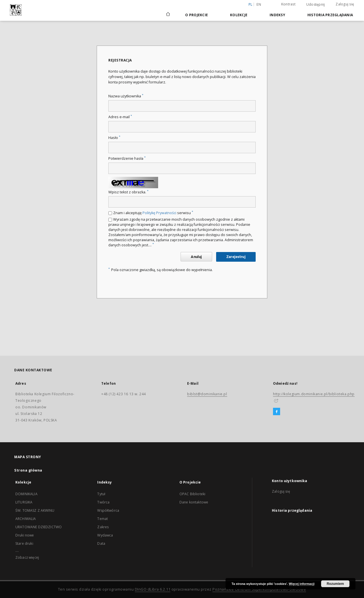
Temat (103, 519)
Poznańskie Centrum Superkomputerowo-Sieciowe (259, 589)
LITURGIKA (24, 502)
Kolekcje (239, 15)
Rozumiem (335, 584)
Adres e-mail (120, 117)
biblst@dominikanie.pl (207, 394)
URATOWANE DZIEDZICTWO (39, 527)
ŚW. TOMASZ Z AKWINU (35, 510)
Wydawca (105, 535)
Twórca (103, 502)
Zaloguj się (345, 4)
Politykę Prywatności (159, 213)
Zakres (103, 527)
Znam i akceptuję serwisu (153, 213)
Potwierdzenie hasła (127, 158)
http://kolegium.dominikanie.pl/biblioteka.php (314, 394)
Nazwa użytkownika (126, 96)
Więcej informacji (302, 584)
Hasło (114, 138)
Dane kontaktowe (194, 502)
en (259, 4)
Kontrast (288, 4)
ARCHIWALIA (26, 519)
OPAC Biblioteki (192, 494)
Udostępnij (316, 5)
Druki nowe (25, 535)
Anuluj (196, 257)
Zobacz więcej (27, 557)
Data (101, 543)
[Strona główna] (168, 15)
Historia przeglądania (330, 15)
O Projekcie (197, 15)
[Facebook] (277, 412)
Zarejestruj (236, 257)
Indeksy (277, 15)
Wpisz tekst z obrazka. (128, 192)
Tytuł (101, 494)
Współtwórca (108, 510)
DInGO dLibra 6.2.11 (153, 589)
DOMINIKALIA (26, 494)
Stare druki (24, 543)
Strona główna (28, 470)
